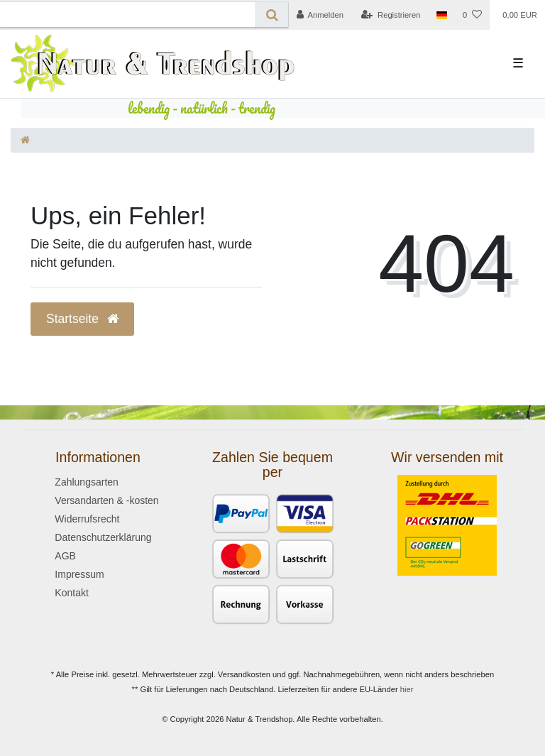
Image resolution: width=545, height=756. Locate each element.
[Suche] (272, 15)
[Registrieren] (391, 15)
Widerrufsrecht (87, 519)
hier (407, 689)
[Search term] (128, 15)
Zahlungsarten (87, 482)
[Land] (442, 15)
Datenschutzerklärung (103, 537)
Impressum (79, 574)
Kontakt (71, 593)
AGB (65, 556)
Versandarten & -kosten (106, 500)
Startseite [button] (82, 319)
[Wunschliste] (472, 15)
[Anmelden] (320, 15)
